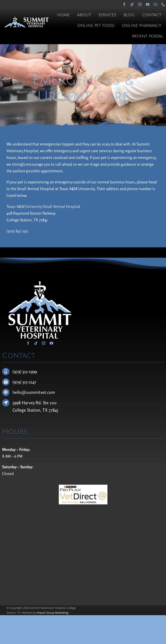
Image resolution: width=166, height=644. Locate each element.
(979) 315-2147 (24, 382)
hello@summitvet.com (34, 392)
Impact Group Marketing (52, 613)
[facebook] (124, 4)
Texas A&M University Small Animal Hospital (43, 206)
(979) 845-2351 (17, 231)
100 (53, 403)
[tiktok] (132, 4)
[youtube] (148, 4)
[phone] (163, 4)
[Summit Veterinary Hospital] (26, 19)
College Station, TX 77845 (35, 410)
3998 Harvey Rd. (28, 403)
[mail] (155, 4)
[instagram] (140, 4)
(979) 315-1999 (25, 371)
